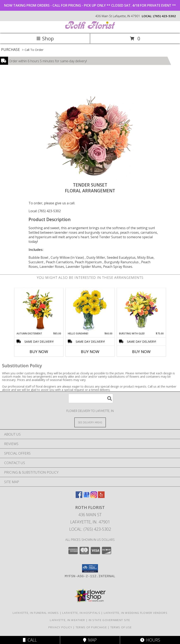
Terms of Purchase (91, 627)
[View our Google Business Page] (86, 497)
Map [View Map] (90, 640)
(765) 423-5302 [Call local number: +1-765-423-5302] (165, 16)
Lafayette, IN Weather (67, 620)
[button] (90, 568)
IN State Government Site (109, 620)
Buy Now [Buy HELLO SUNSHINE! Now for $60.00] (90, 352)
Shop (45, 38)
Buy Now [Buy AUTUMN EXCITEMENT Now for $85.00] (39, 352)
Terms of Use (121, 627)
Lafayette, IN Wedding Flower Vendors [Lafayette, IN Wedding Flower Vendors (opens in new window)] (136, 613)
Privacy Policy (60, 627)
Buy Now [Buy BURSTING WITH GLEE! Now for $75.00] (141, 352)
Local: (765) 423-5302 (45, 211)
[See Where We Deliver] (90, 422)
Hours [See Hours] (150, 640)
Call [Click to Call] (30, 640)
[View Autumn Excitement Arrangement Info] (39, 310)
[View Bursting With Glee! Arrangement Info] (141, 310)
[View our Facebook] (79, 497)
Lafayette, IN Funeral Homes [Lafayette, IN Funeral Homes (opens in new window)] (36, 613)
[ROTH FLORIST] (90, 28)
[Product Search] (91, 398)
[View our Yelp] (101, 497)
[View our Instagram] (94, 497)
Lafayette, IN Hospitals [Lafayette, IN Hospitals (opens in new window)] (81, 613)
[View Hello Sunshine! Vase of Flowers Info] (90, 310)
